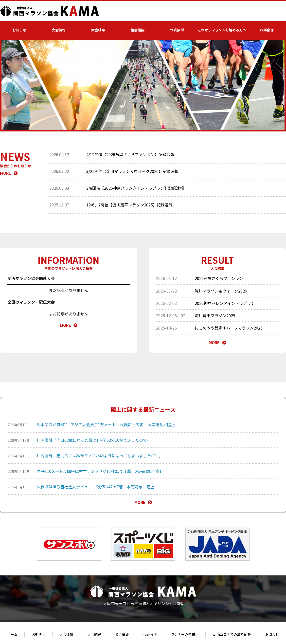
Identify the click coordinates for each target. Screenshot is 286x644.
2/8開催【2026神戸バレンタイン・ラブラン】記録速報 (135, 188)
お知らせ (19, 30)
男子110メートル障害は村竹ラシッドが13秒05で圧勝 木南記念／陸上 (100, 471)
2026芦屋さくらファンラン (219, 278)
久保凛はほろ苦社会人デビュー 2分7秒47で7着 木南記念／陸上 (96, 487)
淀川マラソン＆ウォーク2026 (221, 291)
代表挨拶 (177, 30)
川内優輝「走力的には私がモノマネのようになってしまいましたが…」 (100, 456)
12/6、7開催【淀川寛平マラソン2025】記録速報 (129, 205)
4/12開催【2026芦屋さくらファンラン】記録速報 (130, 154)
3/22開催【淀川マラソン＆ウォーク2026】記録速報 (132, 171)
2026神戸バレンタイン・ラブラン (225, 303)
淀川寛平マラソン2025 (215, 315)
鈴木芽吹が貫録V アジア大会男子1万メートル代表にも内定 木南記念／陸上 (106, 424)
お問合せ (267, 30)
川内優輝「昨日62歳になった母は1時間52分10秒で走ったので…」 (96, 440)
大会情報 (59, 30)
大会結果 (98, 30)
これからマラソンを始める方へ (222, 30)
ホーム (12, 634)
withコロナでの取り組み (232, 634)
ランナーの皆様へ (185, 634)
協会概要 (138, 30)
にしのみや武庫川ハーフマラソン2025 (229, 328)
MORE (9, 173)
